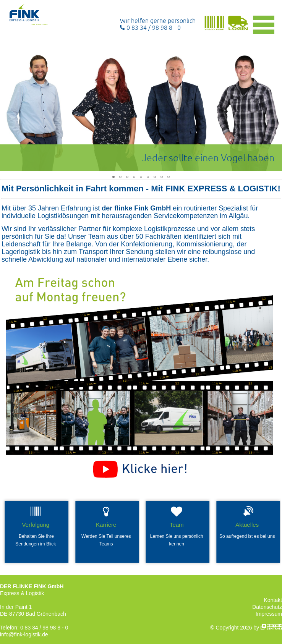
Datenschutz (267, 607)
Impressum (269, 614)
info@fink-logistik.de (24, 634)
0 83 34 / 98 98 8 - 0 (150, 28)
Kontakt (273, 600)
